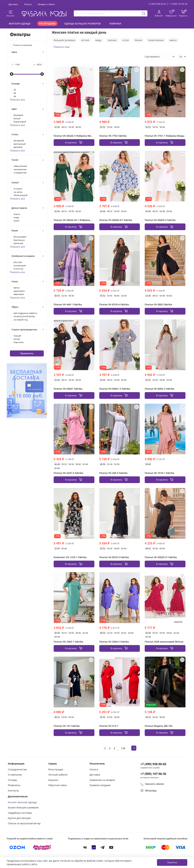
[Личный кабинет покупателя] (159, 14)
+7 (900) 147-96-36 (178, 4)
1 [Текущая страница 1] (105, 748)
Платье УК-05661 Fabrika (68, 389)
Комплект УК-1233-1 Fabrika (70, 557)
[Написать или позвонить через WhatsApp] (148, 791)
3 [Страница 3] (114, 748)
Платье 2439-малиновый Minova (164, 642)
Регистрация (56, 769)
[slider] (12, 74)
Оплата (28, 4)
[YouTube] (111, 847)
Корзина (53, 780)
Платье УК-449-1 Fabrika (68, 304)
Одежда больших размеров (82, 24)
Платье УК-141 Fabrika (67, 726)
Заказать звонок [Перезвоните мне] (152, 784)
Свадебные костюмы (20, 813)
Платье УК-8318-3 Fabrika (114, 557)
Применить (27, 353)
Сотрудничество (17, 769)
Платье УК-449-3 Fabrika (113, 473)
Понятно (172, 862)
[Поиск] (144, 13)
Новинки (115, 24)
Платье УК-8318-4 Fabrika (114, 304)
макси (173, 40)
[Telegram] (102, 847)
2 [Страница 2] (110, 748)
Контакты (13, 791)
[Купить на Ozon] (17, 847)
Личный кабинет (58, 775)
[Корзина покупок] (183, 14)
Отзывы (12, 780)
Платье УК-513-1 (109, 726)
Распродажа (47, 24)
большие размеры (64, 40)
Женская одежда (20, 24)
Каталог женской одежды (22, 802)
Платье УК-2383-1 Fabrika (68, 642)
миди (98, 40)
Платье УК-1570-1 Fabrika (159, 473)
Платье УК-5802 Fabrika (158, 304)
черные (112, 40)
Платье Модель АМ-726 (159, 726)
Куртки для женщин (19, 818)
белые (138, 40)
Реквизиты (14, 785)
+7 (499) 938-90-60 (157, 4)
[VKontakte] (85, 847)
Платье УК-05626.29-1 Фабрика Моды (76, 220)
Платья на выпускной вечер (24, 823)
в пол (126, 40)
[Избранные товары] (171, 14)
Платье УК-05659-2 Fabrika (160, 220)
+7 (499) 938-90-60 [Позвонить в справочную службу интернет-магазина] (153, 764)
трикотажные (156, 40)
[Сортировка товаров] (159, 57)
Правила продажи (100, 785)
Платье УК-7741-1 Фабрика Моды (164, 136)
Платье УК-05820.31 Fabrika (161, 557)
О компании (15, 775)
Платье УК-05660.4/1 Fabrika (116, 220)
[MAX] (94, 847)
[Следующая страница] (134, 748)
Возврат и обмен (46, 4)
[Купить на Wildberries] (42, 847)
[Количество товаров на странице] (182, 57)
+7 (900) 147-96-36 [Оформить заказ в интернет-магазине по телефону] (153, 774)
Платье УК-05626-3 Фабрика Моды (74, 136)
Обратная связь (58, 785)
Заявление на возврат (102, 780)
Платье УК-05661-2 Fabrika (115, 389)
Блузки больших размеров (23, 807)
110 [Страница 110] (123, 748)
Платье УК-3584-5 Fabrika (114, 642)
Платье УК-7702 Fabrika (113, 136)
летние (85, 40)
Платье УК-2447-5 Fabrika (68, 473)
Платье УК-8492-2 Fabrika (159, 389)
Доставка (13, 4)
